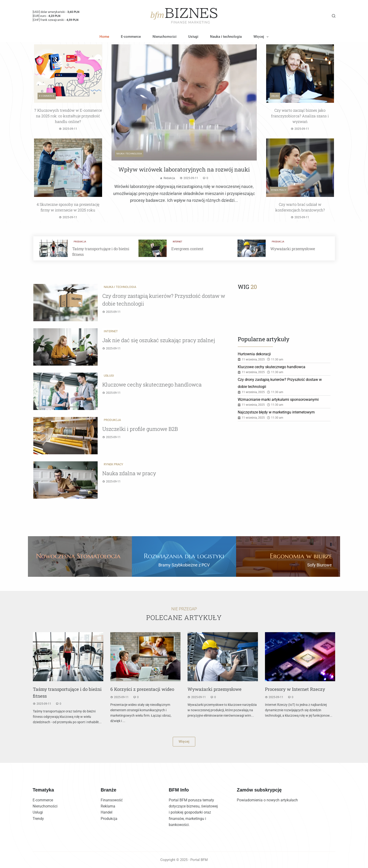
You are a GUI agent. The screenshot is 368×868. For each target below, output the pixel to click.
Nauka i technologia (226, 37)
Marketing (46, 190)
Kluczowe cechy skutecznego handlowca (152, 384)
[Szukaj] (334, 16)
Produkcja (80, 242)
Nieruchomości (165, 37)
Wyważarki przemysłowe (293, 249)
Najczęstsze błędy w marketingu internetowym (276, 412)
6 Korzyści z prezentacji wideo (142, 689)
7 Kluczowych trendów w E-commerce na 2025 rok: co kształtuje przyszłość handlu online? (68, 116)
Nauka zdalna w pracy (129, 473)
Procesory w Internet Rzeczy (295, 689)
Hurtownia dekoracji (254, 354)
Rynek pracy (279, 190)
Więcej (262, 37)
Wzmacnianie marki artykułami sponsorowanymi (278, 400)
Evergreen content (187, 249)
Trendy (38, 819)
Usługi (193, 37)
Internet (177, 242)
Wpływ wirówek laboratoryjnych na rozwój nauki (184, 169)
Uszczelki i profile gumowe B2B (140, 429)
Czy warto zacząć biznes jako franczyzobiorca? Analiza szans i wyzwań (300, 116)
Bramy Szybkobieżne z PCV (184, 565)
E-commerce (131, 37)
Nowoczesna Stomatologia (78, 556)
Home (104, 37)
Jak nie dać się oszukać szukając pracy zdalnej (159, 340)
